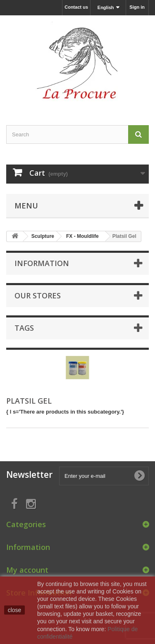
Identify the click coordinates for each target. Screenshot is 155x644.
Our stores (38, 295)
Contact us (76, 7)
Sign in (137, 7)
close (15, 610)
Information (42, 263)
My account (27, 570)
